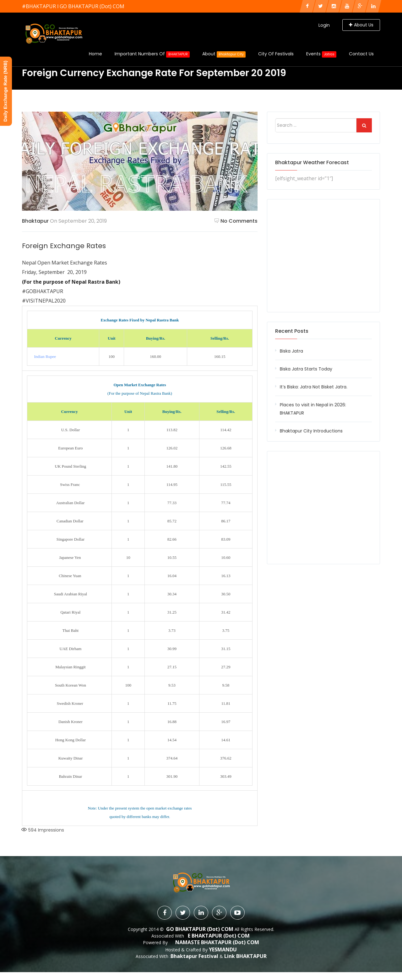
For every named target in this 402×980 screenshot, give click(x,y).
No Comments (236, 221)
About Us (361, 25)
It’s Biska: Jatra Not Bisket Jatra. (314, 387)
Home (95, 54)
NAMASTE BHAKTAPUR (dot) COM (217, 942)
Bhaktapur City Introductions (311, 431)
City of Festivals (276, 54)
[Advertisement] (323, 256)
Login (324, 25)
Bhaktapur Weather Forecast (312, 162)
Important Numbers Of (152, 54)
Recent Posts (292, 331)
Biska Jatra (291, 351)
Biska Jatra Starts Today (306, 369)
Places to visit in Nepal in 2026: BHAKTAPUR (313, 409)
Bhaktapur (35, 221)
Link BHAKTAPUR (245, 956)
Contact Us (361, 54)
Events (321, 54)
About (224, 54)
